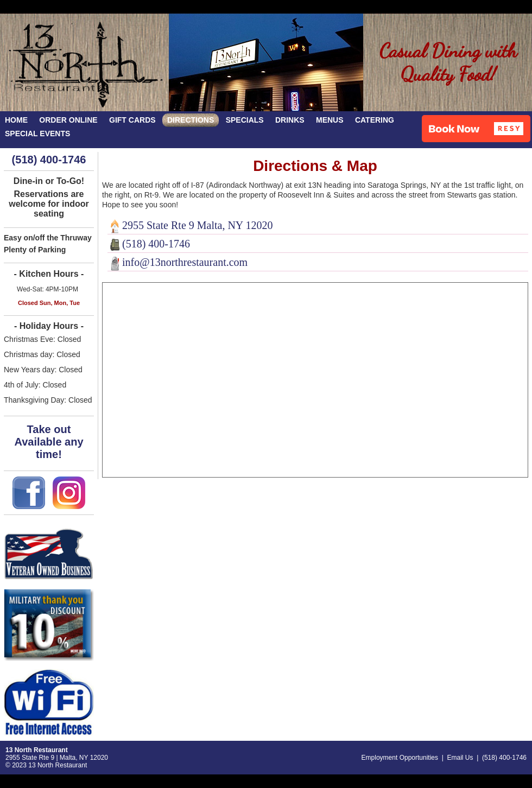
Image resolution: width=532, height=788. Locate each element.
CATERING (375, 120)
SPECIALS (245, 120)
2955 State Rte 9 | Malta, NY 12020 (57, 758)
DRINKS (290, 120)
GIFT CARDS (132, 120)
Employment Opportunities (400, 758)
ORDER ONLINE (68, 120)
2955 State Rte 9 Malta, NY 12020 (190, 225)
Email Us (460, 758)
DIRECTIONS (191, 120)
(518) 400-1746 (49, 160)
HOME (16, 120)
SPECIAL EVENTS (37, 134)
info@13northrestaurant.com (178, 262)
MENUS (330, 120)
